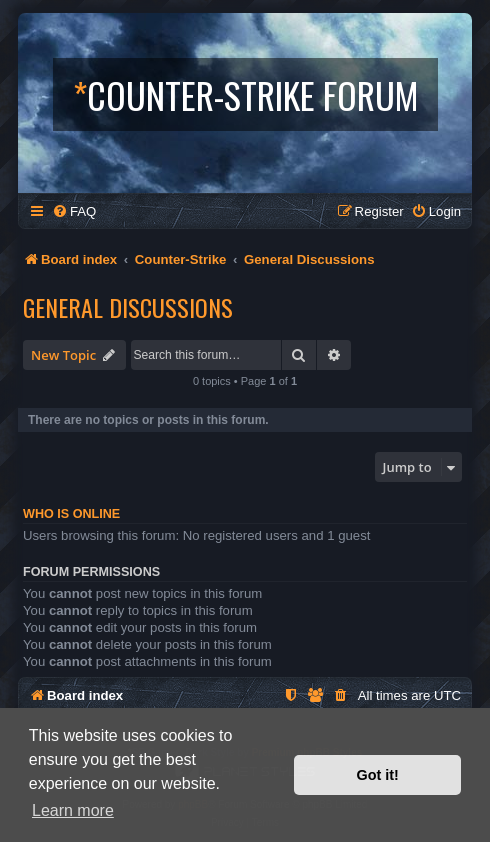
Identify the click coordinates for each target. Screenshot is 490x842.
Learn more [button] (73, 810)
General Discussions (128, 307)
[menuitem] (74, 211)
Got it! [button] (378, 775)
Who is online (71, 514)
